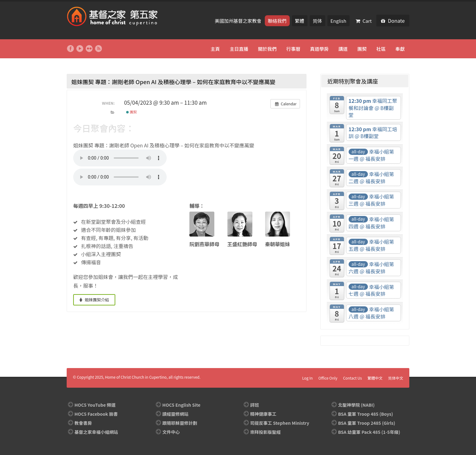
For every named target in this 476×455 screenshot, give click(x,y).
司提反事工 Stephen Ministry (280, 423)
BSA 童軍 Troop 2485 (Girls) (367, 423)
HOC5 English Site (181, 405)
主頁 (215, 49)
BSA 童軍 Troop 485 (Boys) (365, 414)
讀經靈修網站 (175, 414)
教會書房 (83, 423)
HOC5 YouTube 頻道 (95, 405)
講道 (343, 49)
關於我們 (267, 49)
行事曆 (293, 49)
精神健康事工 (263, 414)
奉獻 (400, 49)
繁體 (300, 21)
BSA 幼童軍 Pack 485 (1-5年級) (369, 432)
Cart (364, 21)
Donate (393, 21)
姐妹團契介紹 (94, 300)
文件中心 (171, 432)
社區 (381, 49)
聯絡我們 (277, 21)
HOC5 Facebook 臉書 (96, 414)
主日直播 (239, 49)
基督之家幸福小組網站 (96, 432)
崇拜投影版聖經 (265, 432)
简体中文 (396, 378)
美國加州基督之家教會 (238, 21)
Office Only (328, 378)
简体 (317, 21)
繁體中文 (375, 378)
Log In (307, 378)
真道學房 (319, 49)
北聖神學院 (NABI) (356, 405)
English (338, 21)
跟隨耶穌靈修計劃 (180, 423)
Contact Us (352, 378)
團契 (362, 49)
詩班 (255, 405)
